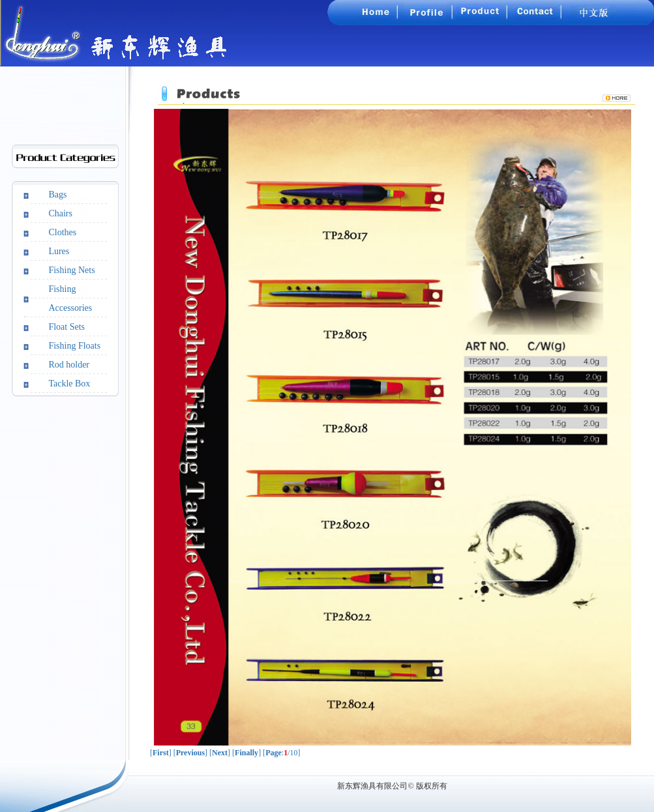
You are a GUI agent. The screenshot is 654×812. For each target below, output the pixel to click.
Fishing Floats (74, 346)
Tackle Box (69, 384)
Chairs (60, 213)
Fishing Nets (71, 270)
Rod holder (69, 365)
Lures (59, 251)
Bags (57, 195)
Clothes (62, 232)
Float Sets (67, 327)
